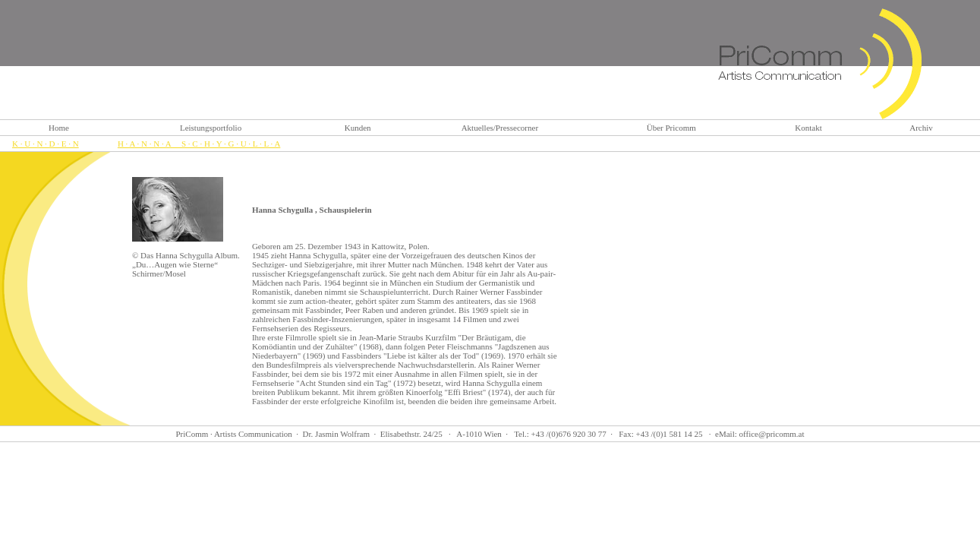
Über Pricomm (671, 128)
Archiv (921, 128)
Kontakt (808, 128)
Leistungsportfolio (211, 128)
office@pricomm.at (772, 434)
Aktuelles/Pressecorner (500, 128)
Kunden (358, 128)
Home (59, 128)
